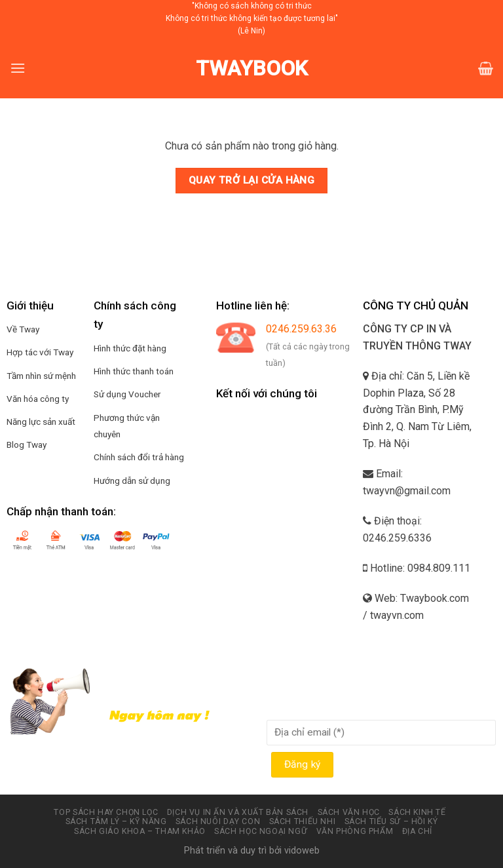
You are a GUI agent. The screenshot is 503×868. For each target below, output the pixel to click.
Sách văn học (349, 812)
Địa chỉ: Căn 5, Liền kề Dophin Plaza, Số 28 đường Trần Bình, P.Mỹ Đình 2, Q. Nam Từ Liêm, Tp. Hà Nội (417, 409)
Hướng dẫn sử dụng (132, 481)
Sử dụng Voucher (127, 394)
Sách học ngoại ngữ (261, 831)
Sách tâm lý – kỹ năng (116, 821)
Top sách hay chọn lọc (106, 812)
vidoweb (302, 851)
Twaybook (252, 68)
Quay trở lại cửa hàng (252, 180)
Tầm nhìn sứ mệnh (41, 376)
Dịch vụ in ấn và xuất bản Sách (238, 812)
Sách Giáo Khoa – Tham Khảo (140, 831)
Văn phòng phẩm (355, 831)
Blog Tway (27, 444)
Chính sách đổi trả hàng (139, 457)
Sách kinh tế (417, 812)
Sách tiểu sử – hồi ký (391, 821)
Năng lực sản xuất (41, 422)
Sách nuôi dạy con (218, 821)
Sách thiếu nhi (303, 821)
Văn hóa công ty (38, 399)
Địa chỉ (417, 831)
